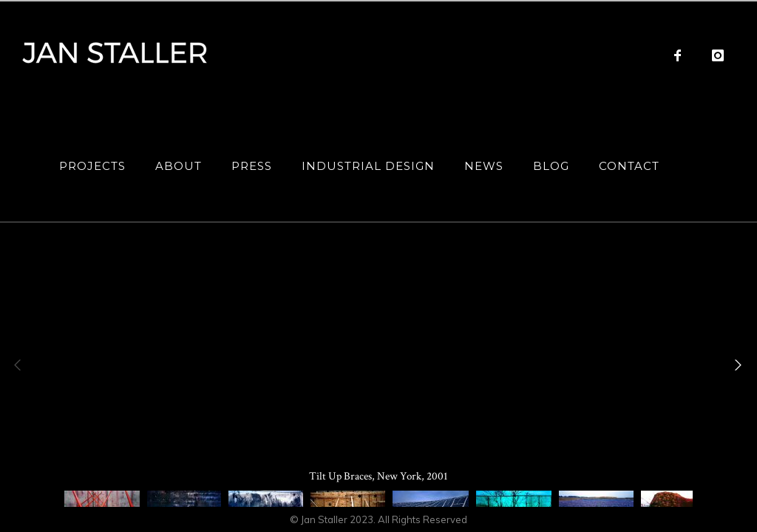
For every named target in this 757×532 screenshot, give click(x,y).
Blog (551, 166)
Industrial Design (368, 166)
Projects (92, 166)
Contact (629, 166)
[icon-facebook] (681, 55)
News (484, 166)
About (179, 166)
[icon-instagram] (718, 55)
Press (252, 166)
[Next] (735, 365)
